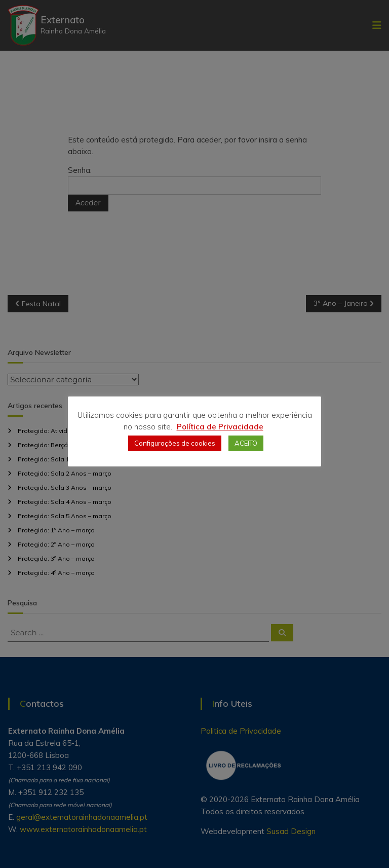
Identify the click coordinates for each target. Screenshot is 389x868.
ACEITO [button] (246, 443)
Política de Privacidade (220, 427)
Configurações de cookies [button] (175, 443)
